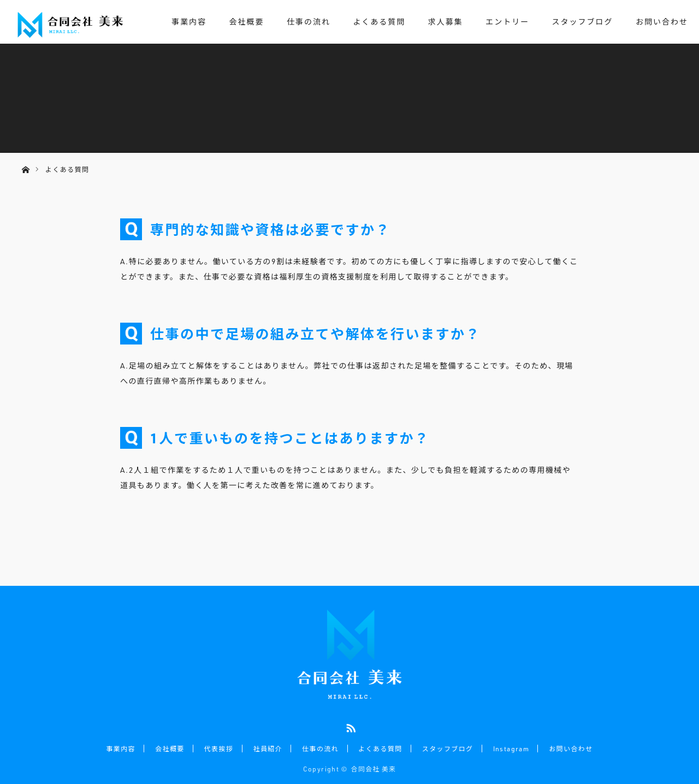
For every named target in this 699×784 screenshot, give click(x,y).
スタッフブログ (583, 22)
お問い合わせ (662, 22)
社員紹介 (268, 747)
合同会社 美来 (374, 768)
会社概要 (247, 22)
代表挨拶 (220, 747)
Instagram (510, 747)
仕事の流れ (309, 22)
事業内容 (189, 22)
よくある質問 (379, 22)
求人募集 (446, 22)
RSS (349, 726)
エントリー (507, 22)
